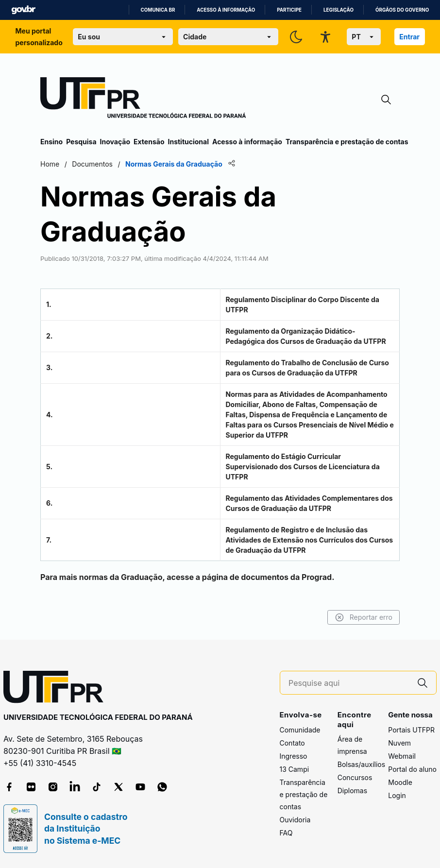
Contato (292, 743)
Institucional (188, 142)
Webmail (402, 756)
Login (397, 795)
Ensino (51, 142)
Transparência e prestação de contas (347, 142)
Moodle (400, 782)
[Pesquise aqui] (349, 683)
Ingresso (294, 756)
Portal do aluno (412, 769)
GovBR (23, 10)
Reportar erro (364, 617)
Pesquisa (81, 142)
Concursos (355, 777)
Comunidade (300, 730)
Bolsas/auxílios (361, 764)
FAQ (286, 833)
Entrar (409, 37)
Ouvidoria (295, 820)
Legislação (338, 10)
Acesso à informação (226, 10)
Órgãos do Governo (402, 10)
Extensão (149, 142)
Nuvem (399, 743)
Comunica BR (158, 10)
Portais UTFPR (411, 730)
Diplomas (352, 791)
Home (50, 164)
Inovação (115, 142)
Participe (289, 10)
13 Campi (295, 769)
